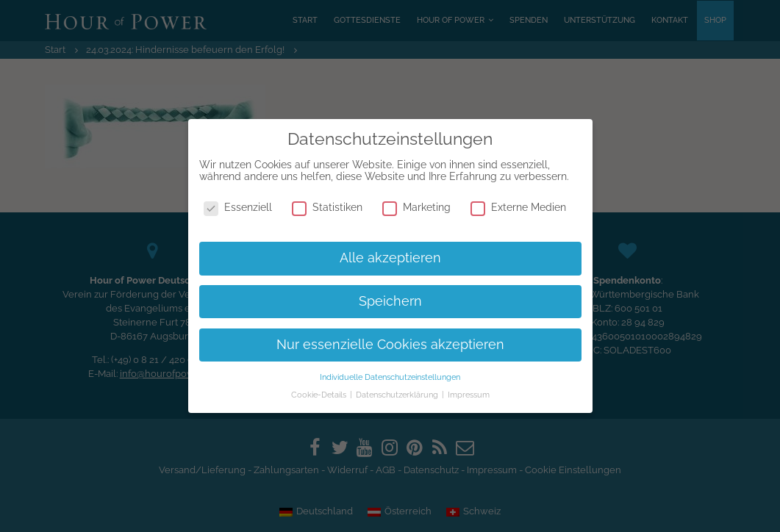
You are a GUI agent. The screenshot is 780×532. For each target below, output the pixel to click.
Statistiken (327, 207)
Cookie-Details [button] (320, 395)
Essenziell (238, 207)
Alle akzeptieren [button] (390, 258)
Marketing (416, 207)
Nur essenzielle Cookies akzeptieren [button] (390, 345)
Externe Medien (518, 207)
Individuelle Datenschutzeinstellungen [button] (390, 377)
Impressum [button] (469, 395)
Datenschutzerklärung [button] (398, 395)
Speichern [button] (390, 301)
